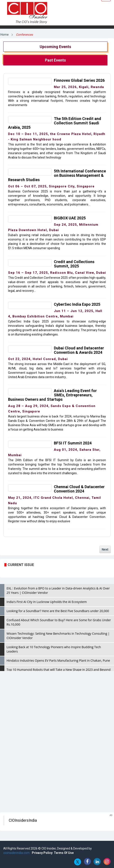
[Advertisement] (57, 706)
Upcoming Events (55, 47)
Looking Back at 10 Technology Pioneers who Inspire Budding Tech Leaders (54, 649)
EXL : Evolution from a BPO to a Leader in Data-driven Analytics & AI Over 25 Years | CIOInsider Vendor (58, 590)
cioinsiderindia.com (16, 853)
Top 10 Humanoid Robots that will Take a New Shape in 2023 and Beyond (59, 670)
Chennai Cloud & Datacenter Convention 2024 (79, 489)
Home (5, 35)
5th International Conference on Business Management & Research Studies (57, 175)
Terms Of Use (64, 853)
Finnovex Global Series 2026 (79, 80)
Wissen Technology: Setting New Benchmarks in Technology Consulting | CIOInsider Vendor (58, 636)
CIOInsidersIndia (23, 820)
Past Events (55, 60)
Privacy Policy (42, 853)
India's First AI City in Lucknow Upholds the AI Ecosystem (47, 602)
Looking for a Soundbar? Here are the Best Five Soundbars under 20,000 (58, 611)
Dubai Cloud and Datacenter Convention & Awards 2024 (79, 350)
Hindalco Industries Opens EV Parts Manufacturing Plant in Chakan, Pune (58, 660)
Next (105, 549)
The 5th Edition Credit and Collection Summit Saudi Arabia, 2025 (55, 123)
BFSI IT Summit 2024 (73, 443)
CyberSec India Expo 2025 (77, 304)
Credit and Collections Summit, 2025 (74, 264)
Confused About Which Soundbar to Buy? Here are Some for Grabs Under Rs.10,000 (59, 622)
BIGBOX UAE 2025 (70, 218)
